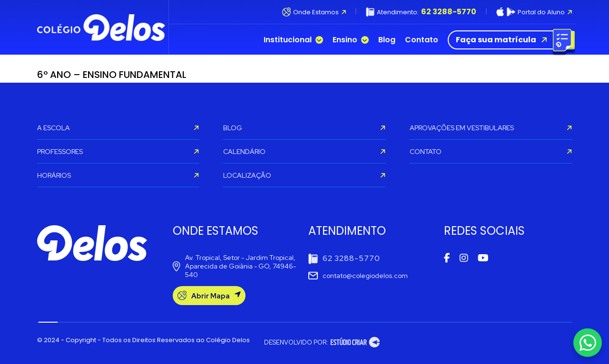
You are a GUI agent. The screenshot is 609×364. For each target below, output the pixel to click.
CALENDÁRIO (304, 152)
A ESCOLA (118, 128)
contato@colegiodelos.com (358, 276)
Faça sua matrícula (509, 40)
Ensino (351, 40)
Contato (422, 40)
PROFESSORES (118, 152)
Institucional (293, 40)
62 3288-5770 (344, 259)
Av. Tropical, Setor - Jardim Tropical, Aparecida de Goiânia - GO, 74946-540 (234, 266)
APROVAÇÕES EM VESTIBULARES (491, 128)
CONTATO (491, 152)
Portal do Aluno (534, 12)
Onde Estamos (314, 12)
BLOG (304, 128)
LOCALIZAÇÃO (304, 175)
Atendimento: (421, 12)
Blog (387, 40)
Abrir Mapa (209, 296)
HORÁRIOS (118, 175)
